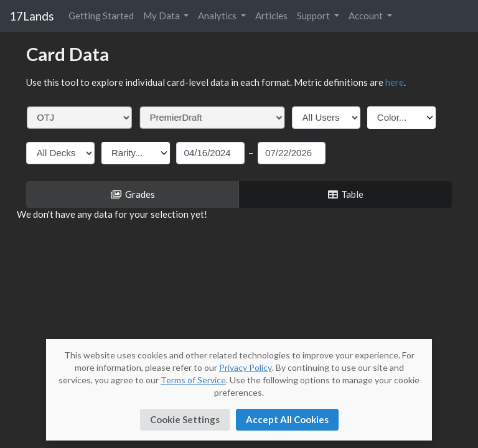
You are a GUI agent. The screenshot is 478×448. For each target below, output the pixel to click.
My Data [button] (162, 16)
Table (345, 194)
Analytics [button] (218, 16)
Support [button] (314, 16)
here (395, 82)
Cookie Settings (185, 419)
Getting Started (101, 16)
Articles (271, 16)
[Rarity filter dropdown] (136, 153)
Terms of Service (193, 380)
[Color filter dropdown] (401, 118)
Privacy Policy (246, 367)
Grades (133, 194)
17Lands (32, 16)
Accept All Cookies (287, 419)
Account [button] (367, 16)
